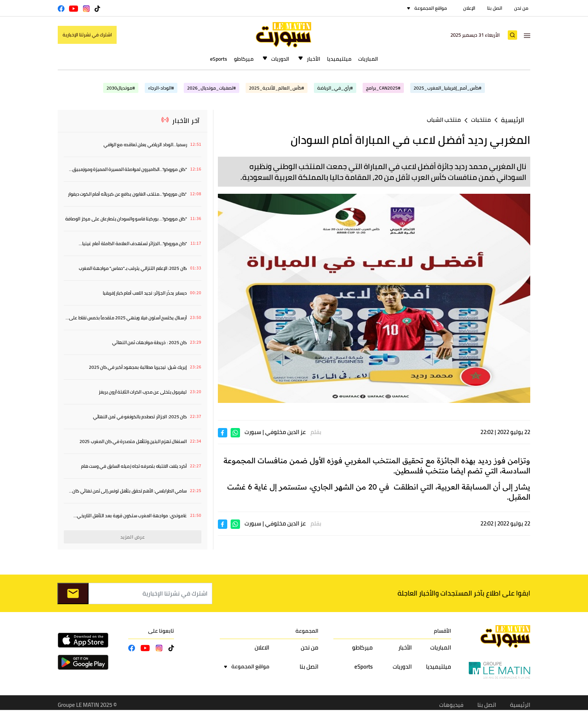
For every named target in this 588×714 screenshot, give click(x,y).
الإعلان (469, 8)
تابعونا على (161, 631)
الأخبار (313, 59)
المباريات (368, 59)
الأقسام (442, 631)
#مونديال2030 (121, 88)
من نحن (521, 8)
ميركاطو (244, 59)
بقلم (316, 432)
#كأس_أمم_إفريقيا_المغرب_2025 (448, 88)
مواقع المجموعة (431, 8)
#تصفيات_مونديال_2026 (211, 88)
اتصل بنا (495, 8)
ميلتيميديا (339, 59)
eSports (219, 59)
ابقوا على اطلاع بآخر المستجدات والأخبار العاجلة (464, 593)
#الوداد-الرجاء (161, 88)
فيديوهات (451, 705)
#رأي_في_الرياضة (335, 88)
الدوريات (280, 59)
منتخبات (481, 120)
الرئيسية (513, 120)
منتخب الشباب (444, 120)
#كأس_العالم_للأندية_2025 (277, 88)
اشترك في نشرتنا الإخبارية (87, 35)
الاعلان (262, 647)
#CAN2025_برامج (383, 88)
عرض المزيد (133, 537)
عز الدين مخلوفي (285, 432)
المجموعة (307, 631)
